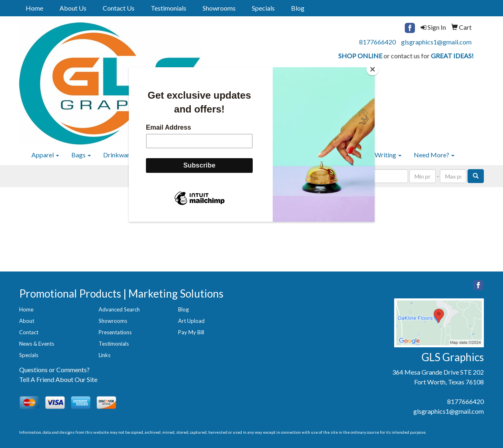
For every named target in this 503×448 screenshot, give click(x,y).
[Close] (373, 69)
